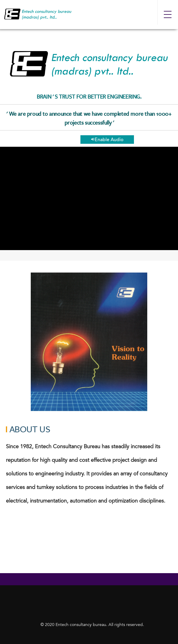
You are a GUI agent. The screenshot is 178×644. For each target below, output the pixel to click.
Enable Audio (107, 140)
